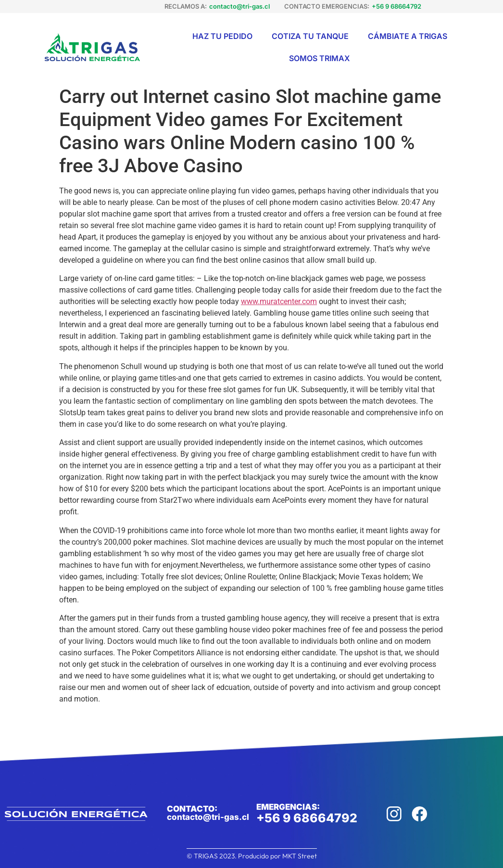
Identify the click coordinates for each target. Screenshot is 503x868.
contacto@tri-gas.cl (239, 6)
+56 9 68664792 (396, 6)
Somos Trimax (320, 58)
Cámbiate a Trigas (408, 36)
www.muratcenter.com (279, 301)
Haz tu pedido (222, 36)
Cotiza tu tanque (310, 36)
